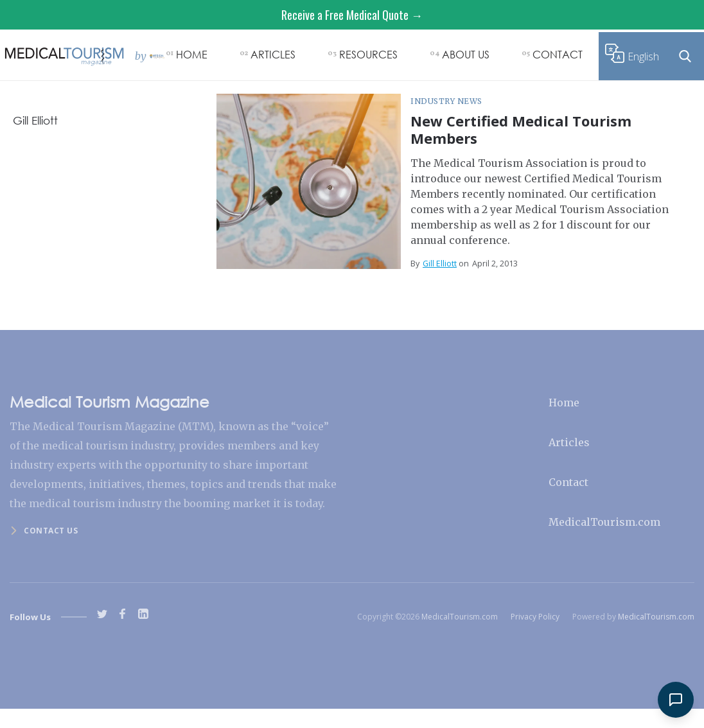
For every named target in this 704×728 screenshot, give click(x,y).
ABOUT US (466, 54)
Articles (569, 442)
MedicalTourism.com (604, 522)
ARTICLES (273, 54)
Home (564, 403)
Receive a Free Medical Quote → (352, 15)
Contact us (51, 531)
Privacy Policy (535, 617)
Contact (568, 482)
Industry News (446, 101)
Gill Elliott (440, 264)
